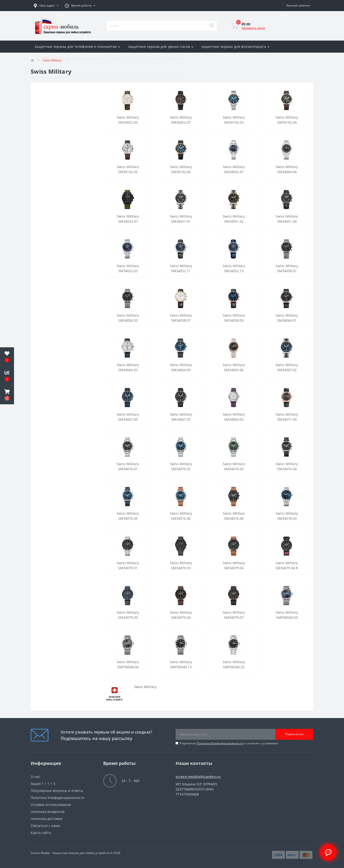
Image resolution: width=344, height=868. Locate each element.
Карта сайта (41, 833)
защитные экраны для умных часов (161, 46)
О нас (152, 59)
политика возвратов (48, 812)
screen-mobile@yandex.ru (198, 777)
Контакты (173, 59)
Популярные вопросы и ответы (57, 791)
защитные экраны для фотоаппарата (235, 46)
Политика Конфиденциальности (220, 743)
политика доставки (47, 819)
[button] (46, 6)
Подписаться (294, 734)
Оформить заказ (253, 28)
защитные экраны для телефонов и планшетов (77, 46)
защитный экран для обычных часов (68, 59)
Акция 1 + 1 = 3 (125, 59)
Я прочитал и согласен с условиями (229, 743)
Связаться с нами (45, 826)
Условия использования (51, 805)
